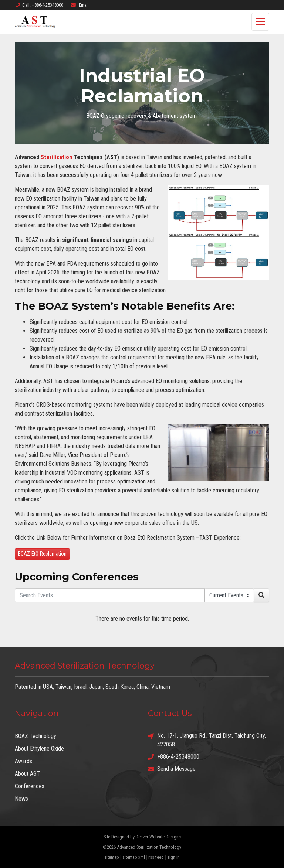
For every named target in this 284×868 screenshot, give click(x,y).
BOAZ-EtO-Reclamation (42, 554)
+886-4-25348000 (174, 757)
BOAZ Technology (35, 736)
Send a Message (172, 769)
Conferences (30, 786)
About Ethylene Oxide (39, 749)
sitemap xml (134, 857)
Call (39, 5)
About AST (27, 774)
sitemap (112, 857)
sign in (173, 857)
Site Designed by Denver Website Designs (142, 837)
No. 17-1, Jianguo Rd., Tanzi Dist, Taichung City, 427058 (207, 740)
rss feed (156, 857)
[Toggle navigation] (260, 22)
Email (80, 5)
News (21, 799)
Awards (23, 761)
